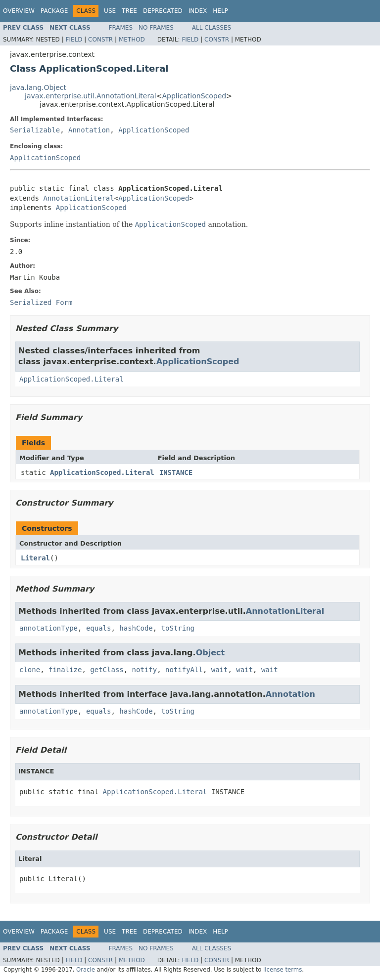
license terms (283, 970)
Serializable (35, 130)
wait (220, 670)
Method (132, 40)
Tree (129, 11)
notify (145, 670)
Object (211, 653)
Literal (35, 558)
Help (220, 11)
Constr (100, 40)
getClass (107, 670)
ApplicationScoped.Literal (71, 379)
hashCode (136, 628)
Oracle (86, 970)
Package (54, 11)
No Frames (156, 28)
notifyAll (184, 670)
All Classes (212, 28)
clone (30, 670)
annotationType (48, 628)
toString (178, 628)
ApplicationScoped (194, 96)
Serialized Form (41, 302)
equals (99, 628)
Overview (19, 11)
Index (198, 11)
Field (74, 40)
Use (110, 11)
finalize (65, 670)
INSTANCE (176, 472)
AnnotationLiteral (78, 198)
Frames (121, 28)
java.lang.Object (38, 87)
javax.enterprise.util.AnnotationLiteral (91, 96)
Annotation (89, 130)
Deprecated (163, 11)
